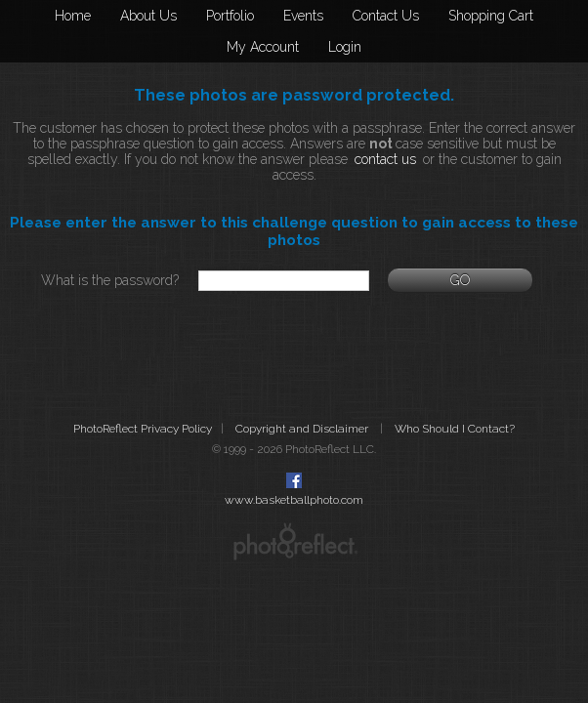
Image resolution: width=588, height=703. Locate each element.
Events (303, 16)
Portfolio (230, 16)
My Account (263, 47)
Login (345, 47)
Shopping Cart (491, 16)
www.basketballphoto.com (294, 500)
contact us (385, 159)
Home (73, 16)
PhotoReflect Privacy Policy (143, 429)
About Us (148, 16)
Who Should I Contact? (455, 429)
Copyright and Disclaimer (303, 429)
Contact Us (386, 16)
